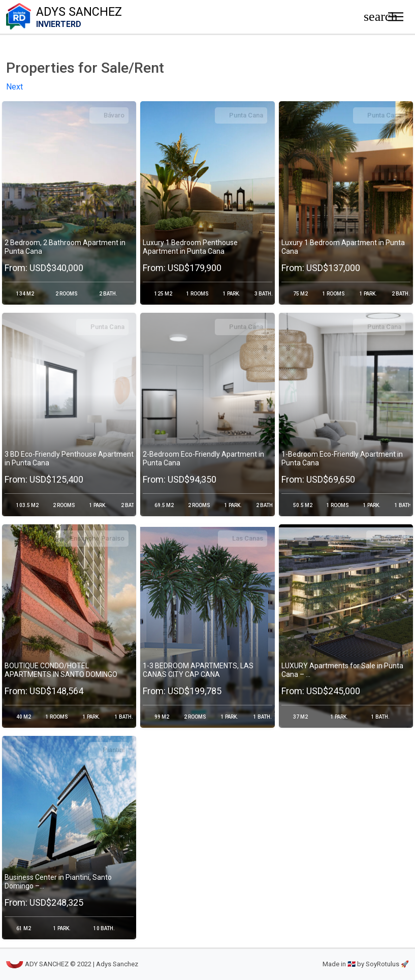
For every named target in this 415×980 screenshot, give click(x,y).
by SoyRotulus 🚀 (383, 964)
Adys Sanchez (176, 17)
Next (14, 87)
